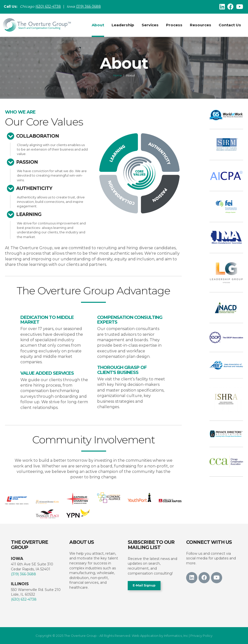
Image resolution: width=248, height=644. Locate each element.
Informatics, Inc (176, 636)
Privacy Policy (201, 636)
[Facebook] (230, 7)
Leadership (122, 25)
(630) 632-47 (46, 7)
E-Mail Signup (144, 585)
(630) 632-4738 (24, 599)
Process (174, 25)
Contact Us (229, 25)
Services (150, 25)
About (97, 25)
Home (117, 75)
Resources (200, 25)
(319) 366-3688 (89, 7)
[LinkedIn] (222, 7)
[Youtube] (240, 7)
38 (59, 7)
